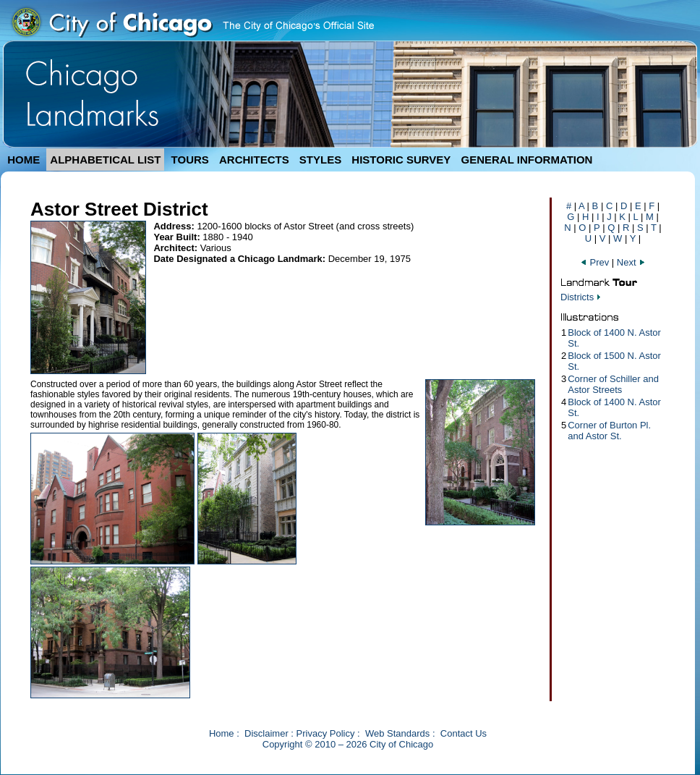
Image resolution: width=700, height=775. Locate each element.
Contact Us (464, 733)
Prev (596, 262)
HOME (24, 160)
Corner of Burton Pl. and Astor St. (609, 431)
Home (222, 733)
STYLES (320, 160)
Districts (577, 297)
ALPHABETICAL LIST (105, 160)
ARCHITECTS (254, 160)
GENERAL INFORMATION (527, 160)
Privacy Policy (326, 733)
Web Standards (397, 733)
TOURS (190, 160)
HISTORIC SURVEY (401, 160)
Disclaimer (266, 733)
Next (631, 262)
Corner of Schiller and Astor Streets (613, 384)
